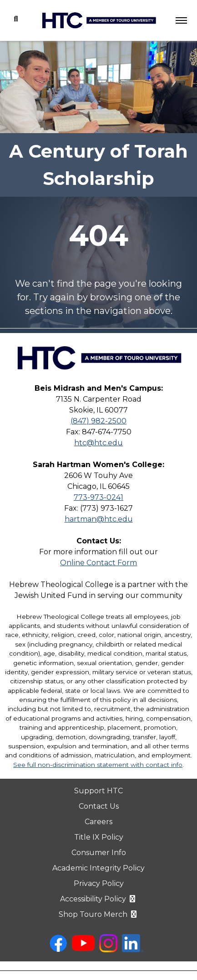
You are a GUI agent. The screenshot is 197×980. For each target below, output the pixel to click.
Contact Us (99, 806)
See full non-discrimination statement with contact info (98, 765)
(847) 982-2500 (98, 421)
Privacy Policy (99, 883)
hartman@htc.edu (99, 519)
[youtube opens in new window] (83, 948)
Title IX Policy (99, 837)
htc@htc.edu (98, 443)
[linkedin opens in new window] (133, 950)
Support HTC (98, 791)
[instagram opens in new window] (108, 950)
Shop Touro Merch (98, 914)
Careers (98, 822)
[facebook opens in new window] (58, 950)
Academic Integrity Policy (98, 868)
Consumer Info (99, 853)
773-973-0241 (98, 497)
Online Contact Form (98, 563)
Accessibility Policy (98, 899)
